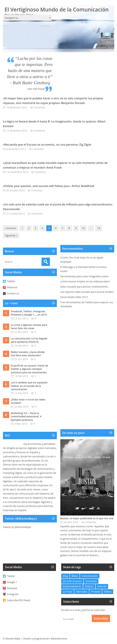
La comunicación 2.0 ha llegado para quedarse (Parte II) (29, 340)
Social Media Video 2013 (74, 297)
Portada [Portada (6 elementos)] (96, 592)
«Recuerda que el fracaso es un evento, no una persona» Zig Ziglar (47, 145)
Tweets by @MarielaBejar (17, 527)
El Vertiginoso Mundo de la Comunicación (57, 9)
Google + (12, 582)
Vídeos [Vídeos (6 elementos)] (108, 592)
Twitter (11, 281)
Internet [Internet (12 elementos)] (102, 586)
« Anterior (11, 228)
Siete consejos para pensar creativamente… (85, 287)
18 (99, 228)
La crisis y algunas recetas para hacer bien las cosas (29, 327)
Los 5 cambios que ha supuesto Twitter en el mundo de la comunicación (29, 386)
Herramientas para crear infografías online (84, 276)
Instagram (13, 594)
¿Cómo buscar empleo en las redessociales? (85, 281)
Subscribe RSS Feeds (19, 600)
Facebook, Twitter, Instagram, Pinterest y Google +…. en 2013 (29, 313)
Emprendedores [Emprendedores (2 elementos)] (72, 586)
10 (83, 228)
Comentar (40, 107)
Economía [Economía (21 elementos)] (91, 581)
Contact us (13, 293)
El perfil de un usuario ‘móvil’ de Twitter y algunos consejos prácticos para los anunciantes (30, 369)
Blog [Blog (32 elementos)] (65, 576)
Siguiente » (11, 235)
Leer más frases (36, 89)
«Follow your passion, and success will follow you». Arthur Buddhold (49, 186)
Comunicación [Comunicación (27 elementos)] (90, 576)
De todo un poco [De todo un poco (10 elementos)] (72, 581)
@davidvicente (59, 639)
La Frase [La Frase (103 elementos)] (68, 592)
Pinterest (12, 287)
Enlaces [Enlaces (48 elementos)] (89, 586)
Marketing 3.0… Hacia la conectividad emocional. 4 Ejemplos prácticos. (26, 416)
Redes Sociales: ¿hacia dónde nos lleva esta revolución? (28, 354)
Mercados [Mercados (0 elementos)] (82, 592)
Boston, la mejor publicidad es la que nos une (87, 518)
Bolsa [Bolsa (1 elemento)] (75, 576)
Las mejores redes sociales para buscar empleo (87, 292)
